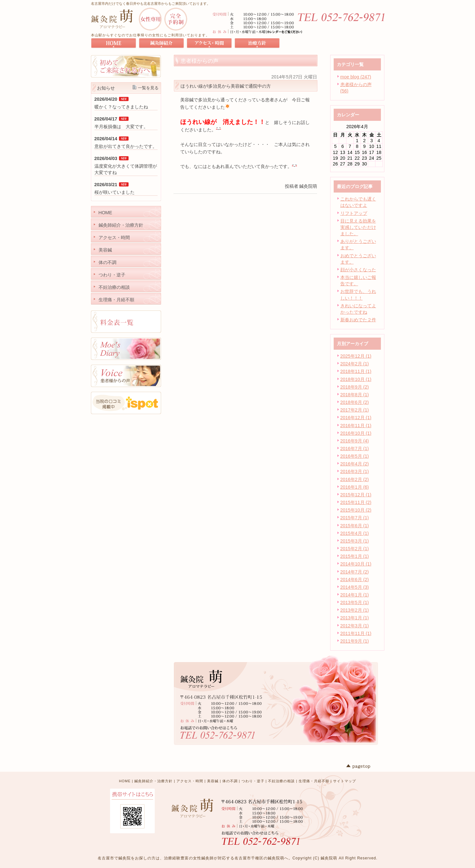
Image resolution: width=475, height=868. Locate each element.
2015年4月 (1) (355, 533)
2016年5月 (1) (355, 456)
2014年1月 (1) (355, 595)
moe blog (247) (356, 77)
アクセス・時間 (190, 781)
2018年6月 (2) (355, 402)
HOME (125, 781)
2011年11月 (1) (356, 633)
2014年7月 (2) (355, 572)
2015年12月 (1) (356, 495)
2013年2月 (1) (355, 610)
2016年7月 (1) (355, 449)
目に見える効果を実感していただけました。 (358, 227)
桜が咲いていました (115, 192)
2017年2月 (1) (355, 410)
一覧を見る (148, 88)
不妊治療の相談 (281, 781)
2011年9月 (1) (355, 641)
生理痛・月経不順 (314, 781)
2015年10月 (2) (356, 510)
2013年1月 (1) (355, 618)
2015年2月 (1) (355, 549)
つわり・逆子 (253, 781)
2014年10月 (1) (356, 564)
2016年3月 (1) (355, 471)
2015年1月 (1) (355, 556)
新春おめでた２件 (358, 320)
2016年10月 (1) (356, 433)
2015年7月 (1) (355, 518)
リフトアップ (354, 213)
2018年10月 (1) (356, 379)
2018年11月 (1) (356, 371)
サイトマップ (345, 781)
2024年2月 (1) (355, 364)
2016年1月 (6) (355, 487)
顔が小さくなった (358, 270)
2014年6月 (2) (355, 580)
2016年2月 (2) (355, 479)
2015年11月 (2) (356, 502)
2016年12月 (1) (356, 418)
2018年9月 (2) (355, 387)
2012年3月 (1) (355, 626)
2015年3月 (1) (355, 541)
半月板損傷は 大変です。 (121, 127)
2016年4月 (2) (355, 464)
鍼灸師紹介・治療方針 (153, 781)
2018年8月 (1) (355, 395)
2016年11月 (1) (356, 426)
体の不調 (230, 781)
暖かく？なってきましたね (121, 107)
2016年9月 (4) (355, 441)
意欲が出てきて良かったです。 (126, 146)
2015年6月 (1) (355, 526)
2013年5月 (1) (355, 602)
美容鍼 (213, 781)
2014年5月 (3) (355, 587)
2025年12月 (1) (356, 356)
